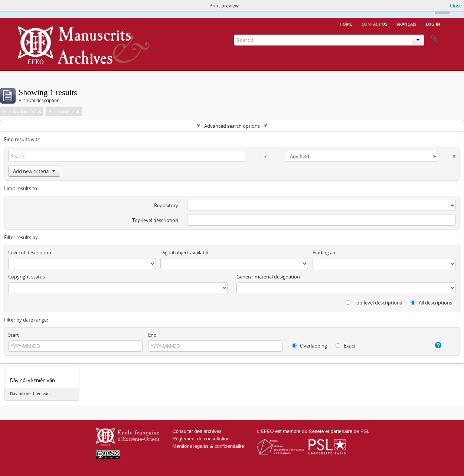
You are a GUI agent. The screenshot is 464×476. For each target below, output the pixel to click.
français (406, 23)
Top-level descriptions (374, 303)
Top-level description (155, 220)
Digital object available (185, 252)
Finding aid (325, 252)
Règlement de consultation (201, 439)
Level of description (30, 252)
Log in (433, 23)
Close (456, 6)
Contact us (374, 23)
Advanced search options (232, 126)
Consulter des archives (197, 431)
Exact (346, 346)
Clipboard (435, 39)
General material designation (268, 277)
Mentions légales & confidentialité (208, 446)
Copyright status (27, 277)
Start (14, 335)
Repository (166, 205)
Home (346, 23)
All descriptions (431, 303)
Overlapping (309, 346)
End (152, 335)
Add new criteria (34, 171)
